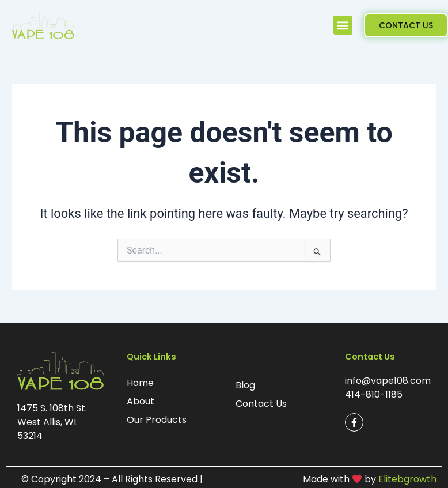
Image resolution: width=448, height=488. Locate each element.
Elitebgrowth (407, 479)
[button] (343, 25)
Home (140, 383)
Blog (245, 385)
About (141, 401)
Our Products (157, 420)
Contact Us (261, 404)
